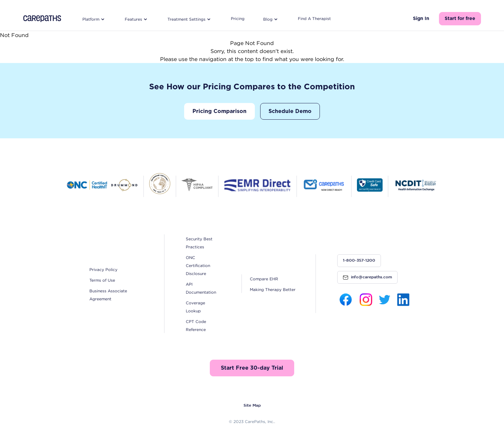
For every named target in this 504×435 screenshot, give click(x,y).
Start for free (460, 19)
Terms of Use (102, 280)
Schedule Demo (290, 111)
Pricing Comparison (219, 111)
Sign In (421, 19)
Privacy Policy (103, 269)
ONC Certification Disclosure (198, 265)
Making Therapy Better (273, 289)
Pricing (238, 18)
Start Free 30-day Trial (252, 368)
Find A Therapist (314, 18)
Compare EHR (264, 279)
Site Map (252, 405)
